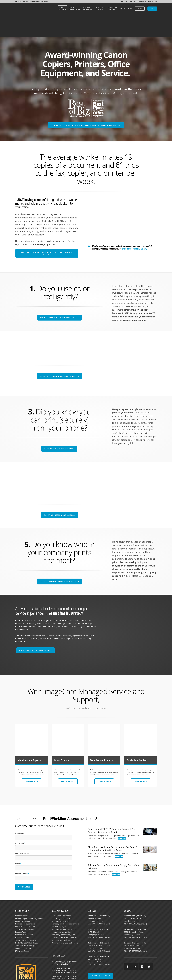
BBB (150, 974)
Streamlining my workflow (62, 910)
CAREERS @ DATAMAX (100, 953)
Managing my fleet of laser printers (65, 901)
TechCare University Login (25, 923)
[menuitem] (62, 9)
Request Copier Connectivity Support (30, 896)
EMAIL (155, 974)
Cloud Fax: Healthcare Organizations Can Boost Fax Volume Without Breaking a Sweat (65, 948)
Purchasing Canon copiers (62, 896)
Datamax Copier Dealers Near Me (65, 921)
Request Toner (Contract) (25, 901)
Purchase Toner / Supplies (25, 904)
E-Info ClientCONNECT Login (26, 921)
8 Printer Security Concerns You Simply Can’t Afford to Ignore (65, 955)
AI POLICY (129, 974)
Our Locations (127, 1)
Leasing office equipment (61, 893)
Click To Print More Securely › (59, 426)
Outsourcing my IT (59, 904)
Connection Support (23, 926)
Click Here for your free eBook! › (36, 628)
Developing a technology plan (63, 912)
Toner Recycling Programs (25, 918)
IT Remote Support (23, 929)
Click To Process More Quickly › (59, 493)
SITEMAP (144, 974)
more (42, 752)
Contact (107, 901)
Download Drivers (22, 915)
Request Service (21, 893)
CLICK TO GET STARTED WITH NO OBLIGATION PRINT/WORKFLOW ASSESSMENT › (86, 103)
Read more (122, 816)
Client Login (152, 1)
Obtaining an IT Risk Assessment (64, 918)
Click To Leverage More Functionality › (60, 354)
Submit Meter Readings (24, 907)
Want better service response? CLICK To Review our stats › (47, 231)
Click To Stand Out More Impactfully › (59, 295)
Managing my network (60, 899)
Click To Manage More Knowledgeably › (59, 559)
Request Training (22, 910)
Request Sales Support (24, 912)
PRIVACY (137, 974)
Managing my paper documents (64, 907)
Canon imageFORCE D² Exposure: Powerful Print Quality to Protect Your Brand (64, 941)
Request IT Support (23, 899)
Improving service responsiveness (65, 915)
